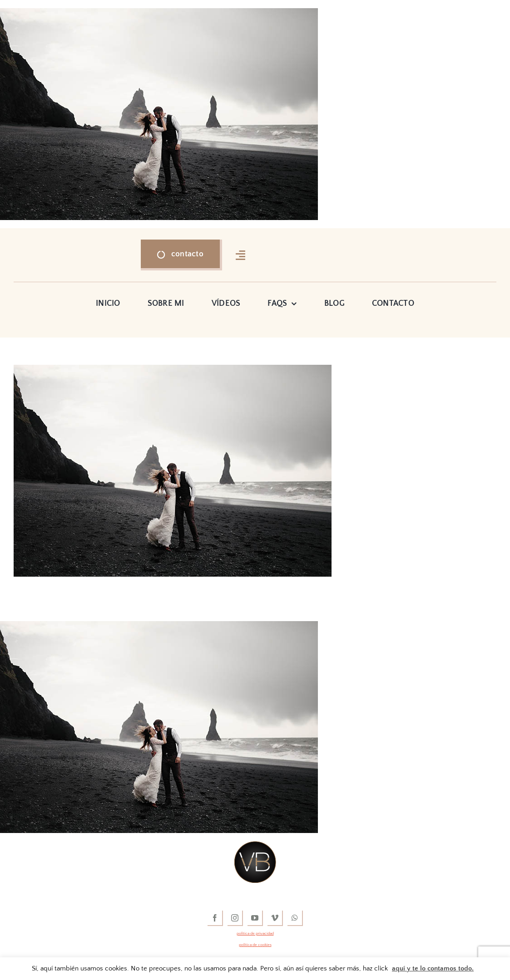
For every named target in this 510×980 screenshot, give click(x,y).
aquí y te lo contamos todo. (433, 968)
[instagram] (235, 918)
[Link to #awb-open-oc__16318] (240, 255)
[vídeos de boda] (255, 845)
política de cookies (255, 945)
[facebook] (215, 918)
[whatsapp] (295, 918)
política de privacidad (255, 933)
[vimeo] (275, 918)
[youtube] (255, 918)
